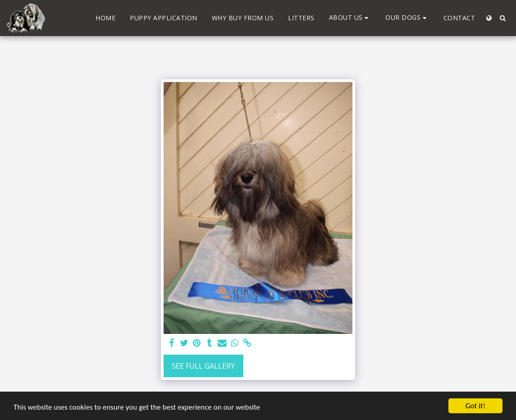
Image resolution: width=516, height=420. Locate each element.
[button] (350, 18)
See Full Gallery (203, 366)
